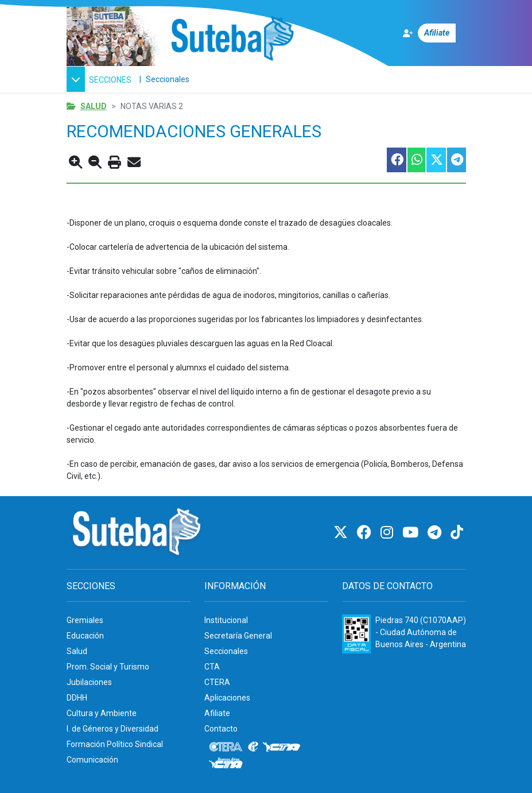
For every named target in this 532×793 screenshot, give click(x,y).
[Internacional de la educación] (253, 747)
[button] (101, 79)
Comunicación (92, 760)
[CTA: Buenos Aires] (228, 764)
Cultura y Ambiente (102, 713)
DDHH (77, 698)
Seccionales (168, 79)
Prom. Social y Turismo (108, 667)
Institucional (226, 620)
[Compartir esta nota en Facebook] (396, 160)
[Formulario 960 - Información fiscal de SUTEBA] (356, 634)
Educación (85, 636)
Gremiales (85, 620)
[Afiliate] (434, 33)
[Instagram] (389, 533)
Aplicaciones (227, 698)
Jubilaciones (89, 682)
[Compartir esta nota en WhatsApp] (416, 160)
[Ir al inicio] (232, 39)
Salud (94, 106)
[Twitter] (342, 533)
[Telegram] (436, 533)
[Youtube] (412, 533)
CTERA (217, 682)
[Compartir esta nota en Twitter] (436, 160)
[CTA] (281, 747)
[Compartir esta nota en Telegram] (456, 160)
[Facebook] (366, 533)
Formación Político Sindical (115, 744)
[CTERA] (226, 747)
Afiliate (217, 713)
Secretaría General (238, 636)
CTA (212, 667)
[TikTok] (457, 533)
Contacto (221, 729)
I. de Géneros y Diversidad (112, 729)
